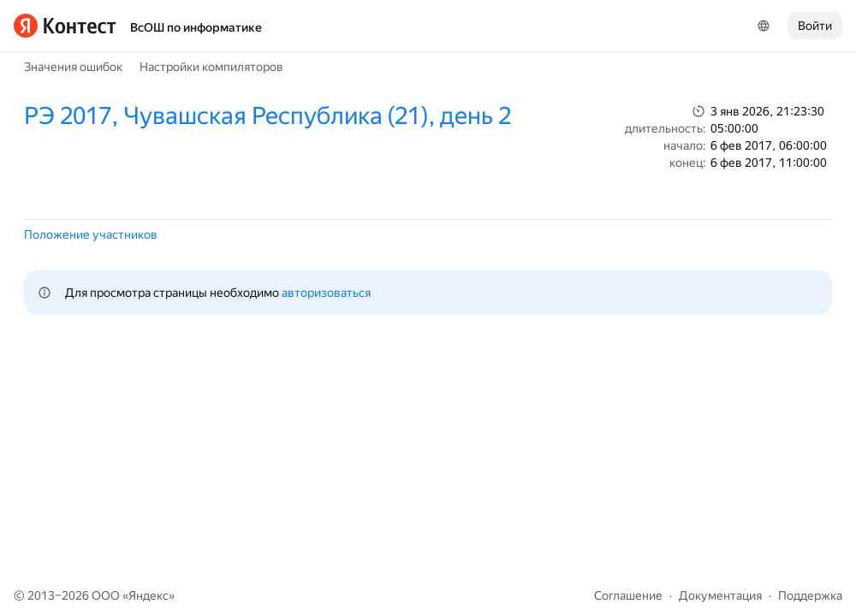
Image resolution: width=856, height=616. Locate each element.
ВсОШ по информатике (196, 27)
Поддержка (810, 595)
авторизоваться (326, 293)
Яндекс (149, 595)
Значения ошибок (73, 67)
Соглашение (628, 595)
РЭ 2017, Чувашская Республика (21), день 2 (267, 116)
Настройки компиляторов (211, 67)
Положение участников (91, 234)
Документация (720, 595)
